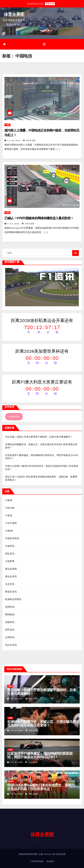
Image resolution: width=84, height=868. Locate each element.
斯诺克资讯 (11, 592)
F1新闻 (7, 125)
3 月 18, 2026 (16, 762)
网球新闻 (10, 615)
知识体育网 (14, 417)
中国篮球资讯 (12, 538)
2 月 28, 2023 (14, 141)
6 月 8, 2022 (13, 224)
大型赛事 (10, 561)
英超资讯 (10, 622)
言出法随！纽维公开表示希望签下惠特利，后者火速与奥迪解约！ (39, 437)
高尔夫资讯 (11, 645)
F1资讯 (9, 516)
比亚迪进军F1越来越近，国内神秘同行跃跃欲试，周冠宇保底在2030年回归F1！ (40, 755)
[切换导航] (44, 44)
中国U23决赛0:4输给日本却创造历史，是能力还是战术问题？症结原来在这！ (41, 787)
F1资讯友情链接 (37, 861)
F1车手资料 (11, 523)
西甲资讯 (10, 630)
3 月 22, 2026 (16, 699)
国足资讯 (10, 554)
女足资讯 (10, 584)
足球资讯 (10, 637)
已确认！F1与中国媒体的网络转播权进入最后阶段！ (39, 218)
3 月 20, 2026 (16, 731)
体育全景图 (14, 14)
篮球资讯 (10, 607)
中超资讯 (10, 546)
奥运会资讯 (11, 576)
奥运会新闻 (11, 569)
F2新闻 (9, 531)
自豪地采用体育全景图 (28, 854)
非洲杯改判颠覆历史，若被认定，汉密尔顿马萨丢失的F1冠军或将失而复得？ (42, 723)
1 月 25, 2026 (16, 794)
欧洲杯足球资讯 (13, 599)
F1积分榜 (10, 508)
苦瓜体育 (50, 861)
